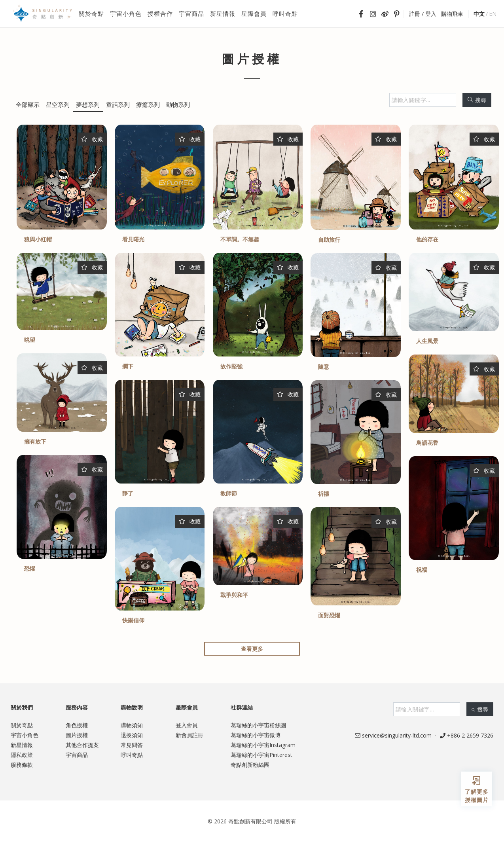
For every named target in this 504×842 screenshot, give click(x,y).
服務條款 (22, 765)
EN (493, 14)
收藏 (92, 139)
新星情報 (22, 745)
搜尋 (477, 100)
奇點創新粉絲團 (250, 765)
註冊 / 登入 (423, 14)
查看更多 (252, 649)
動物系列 (178, 104)
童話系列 (118, 104)
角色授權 (77, 725)
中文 (479, 14)
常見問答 (132, 745)
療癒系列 (148, 104)
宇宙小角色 (25, 735)
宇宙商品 (77, 755)
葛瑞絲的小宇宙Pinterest (261, 755)
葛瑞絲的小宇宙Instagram (263, 745)
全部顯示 (28, 104)
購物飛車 (452, 14)
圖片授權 (77, 735)
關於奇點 (22, 725)
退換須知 (132, 735)
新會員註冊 (189, 735)
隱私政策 (22, 755)
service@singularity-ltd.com (393, 735)
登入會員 (187, 725)
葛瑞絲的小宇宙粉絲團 (258, 725)
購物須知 (132, 725)
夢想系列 (88, 104)
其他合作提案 (82, 745)
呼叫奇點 (132, 755)
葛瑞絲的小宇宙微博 (256, 735)
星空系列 (58, 104)
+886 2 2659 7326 (467, 735)
